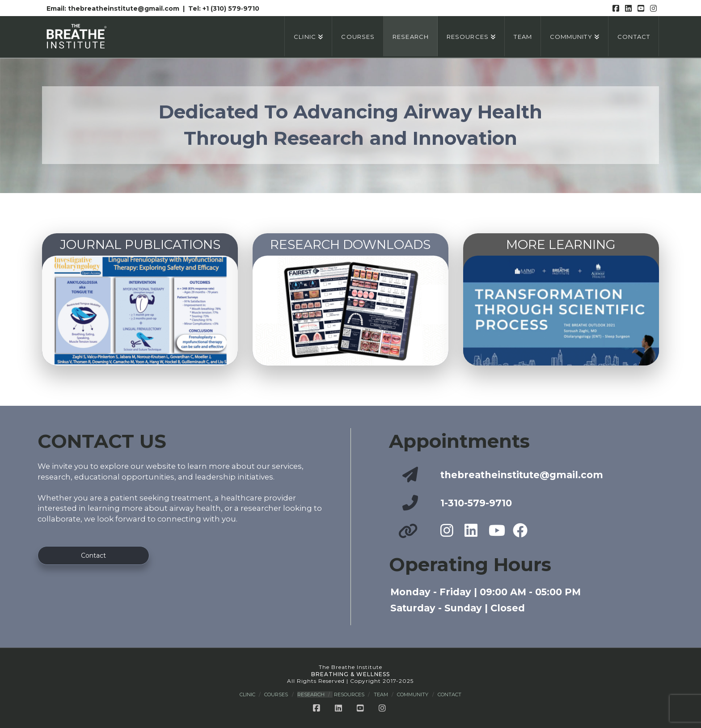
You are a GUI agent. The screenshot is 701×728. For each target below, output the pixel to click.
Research (311, 694)
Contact (450, 694)
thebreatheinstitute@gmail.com (125, 8)
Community (413, 694)
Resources (349, 694)
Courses (276, 694)
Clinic (247, 694)
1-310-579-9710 (476, 503)
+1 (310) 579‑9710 (231, 8)
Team (381, 694)
